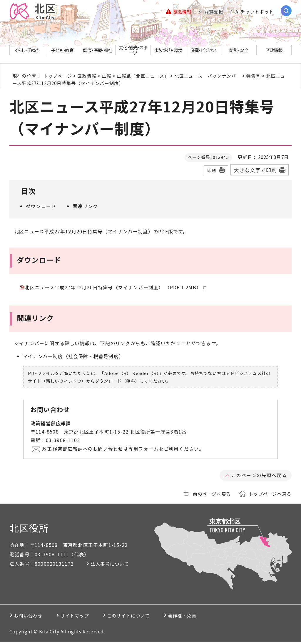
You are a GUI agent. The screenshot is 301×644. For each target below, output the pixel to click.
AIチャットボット (255, 12)
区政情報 (87, 76)
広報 (107, 76)
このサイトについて (146, 618)
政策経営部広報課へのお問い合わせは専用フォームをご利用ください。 (124, 451)
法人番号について (113, 566)
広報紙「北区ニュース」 (143, 76)
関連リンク (85, 206)
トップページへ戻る (270, 496)
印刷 (212, 171)
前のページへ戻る (212, 496)
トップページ (58, 76)
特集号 (254, 76)
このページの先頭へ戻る (259, 477)
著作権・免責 (207, 618)
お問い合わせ (30, 618)
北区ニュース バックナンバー (208, 76)
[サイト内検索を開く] (286, 11)
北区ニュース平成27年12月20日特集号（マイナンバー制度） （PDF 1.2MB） (116, 288)
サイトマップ (84, 618)
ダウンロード (41, 206)
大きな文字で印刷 (255, 170)
